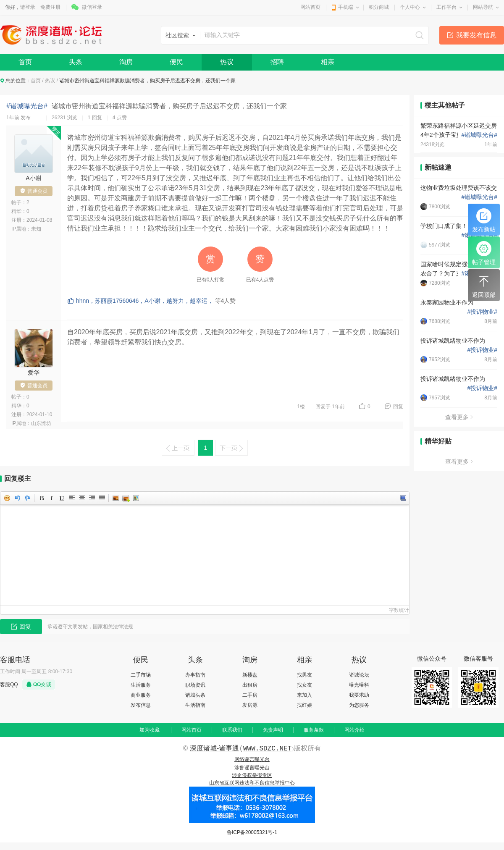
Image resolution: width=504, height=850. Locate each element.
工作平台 (446, 7)
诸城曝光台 (479, 135)
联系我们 (232, 730)
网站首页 (310, 7)
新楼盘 (250, 675)
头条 (76, 62)
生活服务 (141, 685)
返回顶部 (484, 286)
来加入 (304, 695)
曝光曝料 (359, 685)
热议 (227, 62)
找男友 (304, 675)
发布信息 (141, 705)
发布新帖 (484, 220)
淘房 (126, 62)
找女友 (304, 685)
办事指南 (195, 675)
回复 (398, 407)
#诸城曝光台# (27, 106)
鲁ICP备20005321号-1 (252, 832)
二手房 (250, 695)
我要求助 (359, 695)
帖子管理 (484, 253)
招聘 (277, 62)
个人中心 (410, 7)
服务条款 (314, 730)
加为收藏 (150, 730)
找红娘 (304, 705)
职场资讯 (195, 685)
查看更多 (459, 417)
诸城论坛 (359, 675)
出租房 (250, 685)
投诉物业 (482, 312)
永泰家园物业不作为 (447, 302)
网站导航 (483, 7)
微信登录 (92, 7)
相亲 (328, 62)
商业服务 (141, 695)
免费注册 (50, 7)
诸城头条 (195, 695)
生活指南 (195, 705)
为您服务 (359, 705)
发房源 (250, 705)
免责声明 (273, 730)
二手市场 (141, 675)
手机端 (346, 7)
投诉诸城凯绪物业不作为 (453, 341)
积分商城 (379, 7)
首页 (25, 62)
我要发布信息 (476, 35)
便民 (176, 62)
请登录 (28, 7)
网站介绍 (354, 730)
